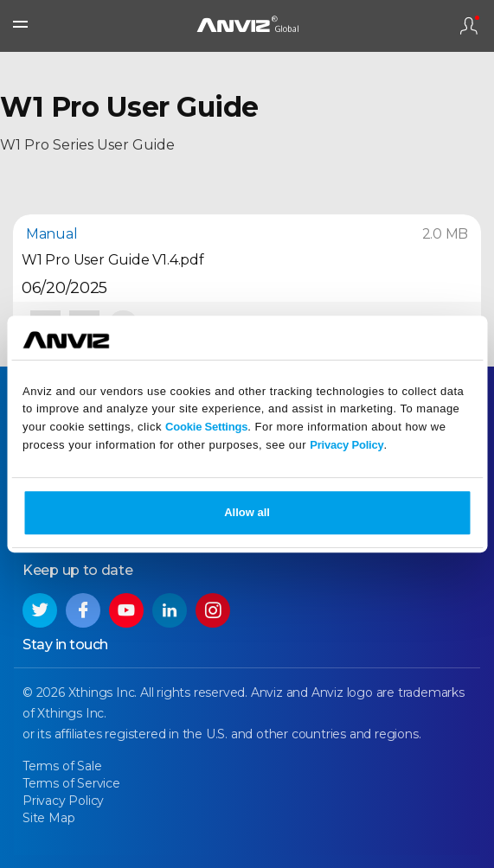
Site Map (48, 818)
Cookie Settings (206, 427)
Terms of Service (71, 783)
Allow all (247, 512)
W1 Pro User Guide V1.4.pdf (113, 260)
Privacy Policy (346, 445)
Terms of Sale (62, 766)
